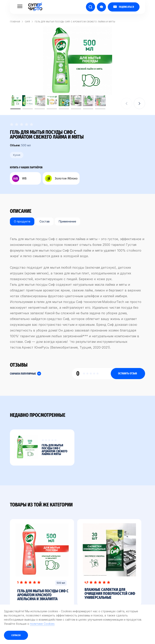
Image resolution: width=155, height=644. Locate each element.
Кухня (17, 155)
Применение (67, 221)
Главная (15, 22)
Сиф (27, 22)
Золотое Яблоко (61, 178)
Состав (45, 221)
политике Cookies (42, 624)
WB (19, 178)
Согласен (16, 635)
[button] (139, 103)
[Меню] (20, 6)
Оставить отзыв (128, 373)
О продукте (22, 221)
